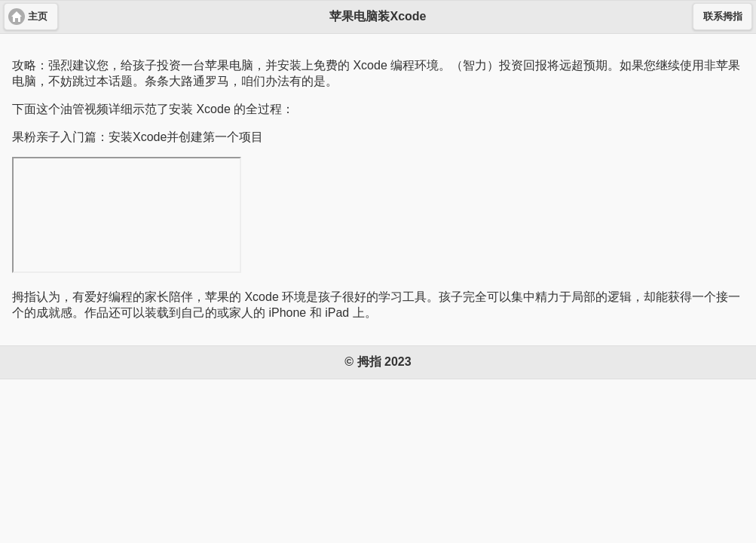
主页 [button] (38, 17)
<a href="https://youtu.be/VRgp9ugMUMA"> (127, 215)
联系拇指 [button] (723, 17)
